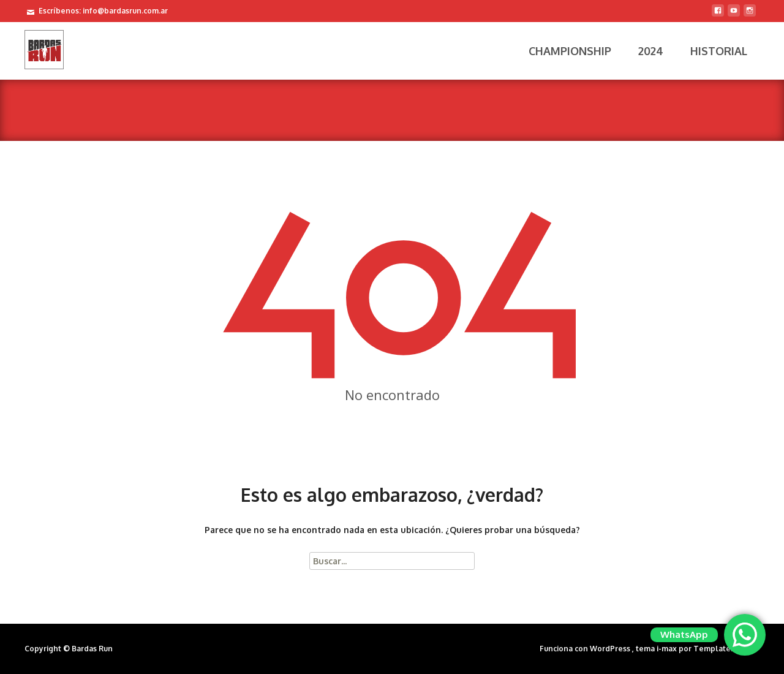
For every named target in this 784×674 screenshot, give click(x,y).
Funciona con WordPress (586, 649)
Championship (570, 51)
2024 (651, 51)
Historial (719, 51)
